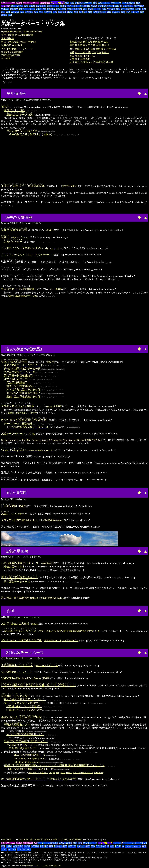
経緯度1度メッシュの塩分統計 (24, 710)
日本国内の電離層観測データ (29, 755)
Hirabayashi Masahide (29, 865)
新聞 (3, 846)
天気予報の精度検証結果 (18, 376)
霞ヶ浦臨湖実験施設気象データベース (23, 779)
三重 (41, 12)
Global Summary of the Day (16, 440)
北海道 (74, 9)
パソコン (12, 849)
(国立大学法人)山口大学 (46, 665)
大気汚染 (110, 6)
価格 (80, 843)
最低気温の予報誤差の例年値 (23, 397)
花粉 (117, 6)
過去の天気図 (28, 42)
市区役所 (35, 846)
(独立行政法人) (24, 420)
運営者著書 (45, 3)
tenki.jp (61, 520)
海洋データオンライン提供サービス (25, 703)
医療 (100, 3)
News (63, 773)
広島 (90, 12)
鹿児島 (4, 15)
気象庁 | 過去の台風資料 (15, 624)
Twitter (69, 773)
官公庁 (27, 846)
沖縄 (10, 15)
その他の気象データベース (17, 49)
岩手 (85, 9)
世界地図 (72, 846)
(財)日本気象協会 (48, 520)
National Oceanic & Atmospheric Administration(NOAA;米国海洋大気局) (66, 440)
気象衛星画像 (9, 45)
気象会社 (5, 9)
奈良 (64, 12)
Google (52, 773)
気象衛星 (40, 6)
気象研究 (14, 9)
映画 (15, 846)
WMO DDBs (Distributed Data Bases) (21, 678)
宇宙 (69, 9)
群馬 (118, 9)
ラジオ (144, 843)
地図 (72, 3)
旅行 (84, 846)
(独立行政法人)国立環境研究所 (63, 779)
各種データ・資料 (14, 110)
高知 (114, 12)
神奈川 (138, 9)
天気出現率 (41, 9)
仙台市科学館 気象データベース (20, 563)
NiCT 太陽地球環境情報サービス (25, 734)
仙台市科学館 (47, 563)
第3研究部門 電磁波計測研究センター (26, 741)
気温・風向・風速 (75, 6)
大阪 (55, 12)
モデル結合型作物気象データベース (27, 427)
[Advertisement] (94, 29)
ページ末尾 (6, 58)
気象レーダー (53, 6)
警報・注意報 (17, 6)
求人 (42, 846)
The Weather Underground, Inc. (40, 450)
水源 (64, 6)
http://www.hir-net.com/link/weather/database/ (22, 32)
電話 (51, 846)
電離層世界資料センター (23, 748)
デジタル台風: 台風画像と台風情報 (21, 640)
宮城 (90, 9)
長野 (22, 12)
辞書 (133, 3)
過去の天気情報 (24, 35)
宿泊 (88, 846)
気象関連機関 (17, 52)
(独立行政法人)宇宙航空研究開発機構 (57, 631)
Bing (58, 773)
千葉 (127, 9)
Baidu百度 (99, 773)
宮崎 (142, 12)
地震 (67, 3)
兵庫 (60, 12)
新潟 (144, 9)
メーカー (137, 846)
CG (35, 843)
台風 (26, 6)
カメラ (4, 849)
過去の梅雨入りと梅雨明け (22, 131)
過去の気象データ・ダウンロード (23, 365)
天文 (81, 3)
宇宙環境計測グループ (19, 745)
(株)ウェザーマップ (21, 237)
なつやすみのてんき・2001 (17, 255)
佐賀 (123, 12)
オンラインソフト (31, 3)
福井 (13, 12)
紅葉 (125, 6)
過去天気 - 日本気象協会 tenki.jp (19, 520)
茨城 (109, 9)
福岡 (118, 12)
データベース (44, 843)
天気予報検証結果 (17, 383)
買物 (95, 3)
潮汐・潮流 (61, 9)
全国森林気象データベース (17, 672)
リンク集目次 (58, 3)
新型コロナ (116, 3)
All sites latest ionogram (27, 762)
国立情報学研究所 (53, 640)
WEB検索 (126, 3)
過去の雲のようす (14, 567)
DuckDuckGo (87, 773)
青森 (80, 9)
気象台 (130, 6)
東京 (132, 9)
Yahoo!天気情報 (54, 289)
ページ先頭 (6, 839)
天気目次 (6, 6)
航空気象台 (139, 6)
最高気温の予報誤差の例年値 (23, 393)
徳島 (100, 12)
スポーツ (88, 3)
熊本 (133, 12)
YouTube (77, 773)
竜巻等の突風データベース (19, 372)
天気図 (32, 6)
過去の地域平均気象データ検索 (22, 369)
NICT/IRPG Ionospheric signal (30, 758)
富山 (3, 12)
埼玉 (123, 9)
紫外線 (87, 6)
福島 (104, 9)
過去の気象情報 (10, 42)
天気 (93, 846)
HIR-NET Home (8, 3)
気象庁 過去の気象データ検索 (22, 296)
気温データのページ (13, 434)
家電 (144, 846)
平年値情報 (8, 35)
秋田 (94, 9)
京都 (50, 12)
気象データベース (27, 9)
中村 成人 (32, 434)
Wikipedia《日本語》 (38, 773)
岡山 (85, 12)
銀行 (61, 846)
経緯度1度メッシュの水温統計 (24, 706)
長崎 (128, 12)
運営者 (19, 3)
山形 (99, 9)
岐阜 (27, 12)
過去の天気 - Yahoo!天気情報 (18, 289)
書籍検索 (54, 843)
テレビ (138, 843)
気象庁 (50, 230)
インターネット (24, 849)
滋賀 (46, 12)
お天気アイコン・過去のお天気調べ (22, 248)
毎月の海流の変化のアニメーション (25, 699)
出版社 (9, 846)
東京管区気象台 (70, 186)
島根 (81, 12)
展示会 (20, 846)
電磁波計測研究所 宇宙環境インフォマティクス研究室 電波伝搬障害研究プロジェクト (54, 765)
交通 (77, 3)
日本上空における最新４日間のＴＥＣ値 (30, 769)
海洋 (53, 9)
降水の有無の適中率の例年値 (23, 390)
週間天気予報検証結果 (19, 386)
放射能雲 (102, 6)
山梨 (17, 12)
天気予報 (5, 55)
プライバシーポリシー (51, 865)
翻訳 (138, 3)
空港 (49, 9)
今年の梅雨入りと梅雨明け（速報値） (31, 134)
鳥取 (76, 12)
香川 (104, 12)
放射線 (94, 6)
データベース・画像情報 (18, 424)
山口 (95, 12)
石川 (8, 12)
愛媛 (109, 12)
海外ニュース (128, 843)
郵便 (56, 846)
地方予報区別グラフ (16, 379)
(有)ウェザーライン (44, 255)
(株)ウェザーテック (55, 248)
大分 (137, 12)
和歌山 (70, 12)
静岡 (31, 12)
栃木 (113, 9)
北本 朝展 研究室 (70, 640)
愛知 (36, 12)
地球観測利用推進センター (88, 631)
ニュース (106, 3)
